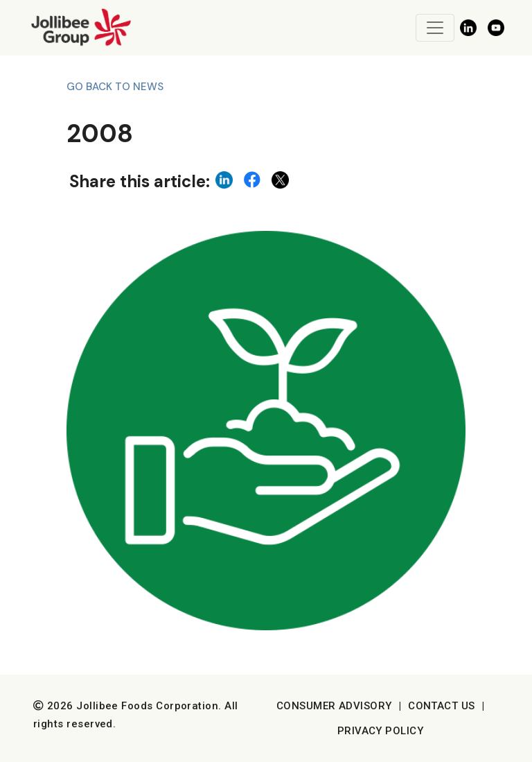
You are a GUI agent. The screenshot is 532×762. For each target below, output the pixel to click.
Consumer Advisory (334, 706)
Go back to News (115, 87)
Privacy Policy (380, 731)
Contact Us (442, 706)
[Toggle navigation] (435, 28)
